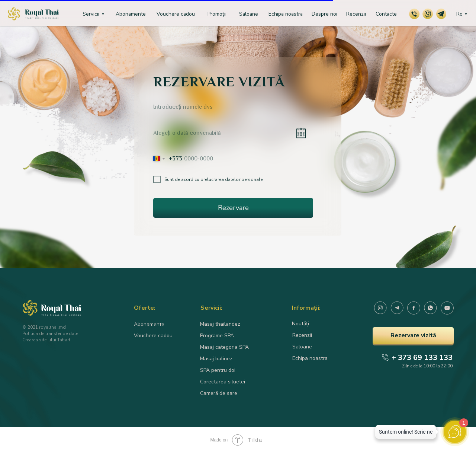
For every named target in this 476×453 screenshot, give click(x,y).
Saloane (249, 14)
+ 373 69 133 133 (422, 358)
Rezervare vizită (413, 335)
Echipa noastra (286, 14)
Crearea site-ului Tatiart (46, 340)
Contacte (386, 14)
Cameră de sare (219, 393)
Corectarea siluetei (223, 382)
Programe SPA (217, 336)
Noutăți (300, 324)
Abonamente (131, 14)
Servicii (91, 14)
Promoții (217, 14)
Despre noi (324, 14)
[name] (233, 107)
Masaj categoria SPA (224, 347)
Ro (459, 14)
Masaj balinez (216, 359)
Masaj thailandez (220, 324)
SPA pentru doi (218, 370)
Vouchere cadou (176, 14)
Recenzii (356, 14)
